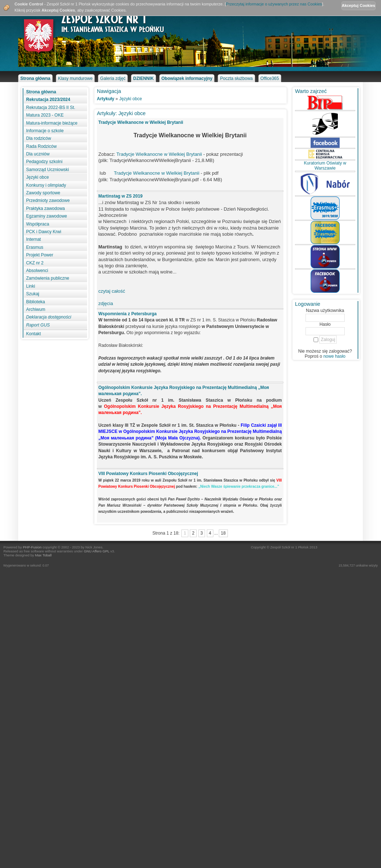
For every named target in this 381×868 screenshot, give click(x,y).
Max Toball (44, 555)
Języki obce (130, 99)
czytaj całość (112, 291)
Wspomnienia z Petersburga (128, 314)
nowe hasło (334, 356)
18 (223, 533)
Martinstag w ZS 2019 (120, 196)
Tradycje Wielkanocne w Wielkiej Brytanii (141, 122)
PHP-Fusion (32, 547)
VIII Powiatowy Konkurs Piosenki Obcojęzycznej (148, 474)
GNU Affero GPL (97, 551)
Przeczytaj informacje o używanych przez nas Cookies (274, 4)
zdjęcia (106, 303)
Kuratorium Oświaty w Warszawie (325, 166)
